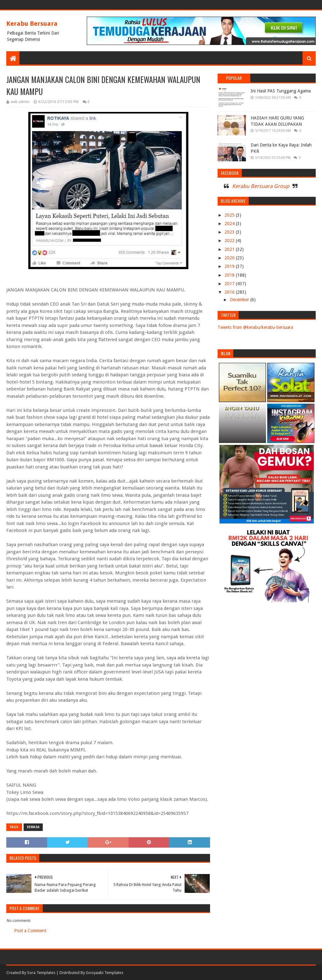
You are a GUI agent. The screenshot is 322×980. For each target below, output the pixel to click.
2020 (230, 258)
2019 (230, 266)
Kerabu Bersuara (32, 24)
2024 (230, 224)
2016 (230, 292)
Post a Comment (30, 931)
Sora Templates (41, 973)
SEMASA (33, 827)
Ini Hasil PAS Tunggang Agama (281, 91)
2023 (230, 232)
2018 (230, 275)
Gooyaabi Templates (105, 973)
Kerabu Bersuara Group (261, 186)
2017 (230, 284)
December (240, 300)
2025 (230, 215)
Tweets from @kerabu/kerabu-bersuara (255, 327)
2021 (230, 249)
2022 (230, 241)
